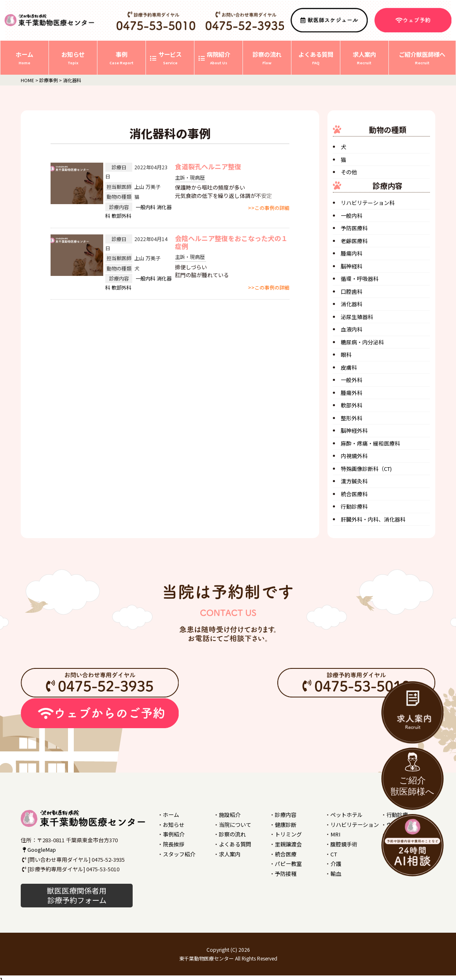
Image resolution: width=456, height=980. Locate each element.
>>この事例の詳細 (269, 208)
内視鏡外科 (354, 456)
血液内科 (352, 329)
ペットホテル (347, 815)
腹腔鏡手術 (344, 844)
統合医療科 (354, 494)
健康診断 (286, 825)
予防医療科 (354, 228)
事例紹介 (174, 834)
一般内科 (146, 207)
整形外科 (352, 418)
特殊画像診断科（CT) (366, 469)
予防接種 (286, 873)
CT (334, 854)
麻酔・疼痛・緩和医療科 (370, 443)
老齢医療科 (354, 241)
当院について (235, 825)
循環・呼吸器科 (360, 279)
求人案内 (230, 854)
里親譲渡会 (288, 844)
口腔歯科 (352, 291)
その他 (349, 172)
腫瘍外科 (352, 393)
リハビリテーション (355, 825)
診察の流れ (232, 834)
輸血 (336, 873)
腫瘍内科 (352, 253)
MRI (335, 834)
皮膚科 (349, 367)
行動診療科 (354, 506)
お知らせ (174, 825)
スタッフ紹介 (179, 854)
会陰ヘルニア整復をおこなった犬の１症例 (231, 242)
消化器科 (352, 304)
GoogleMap (38, 850)
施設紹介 (230, 815)
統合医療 (286, 854)
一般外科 (352, 380)
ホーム (171, 815)
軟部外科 (121, 216)
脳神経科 (352, 266)
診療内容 (286, 815)
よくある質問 (235, 844)
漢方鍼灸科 (354, 481)
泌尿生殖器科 (357, 317)
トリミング (288, 834)
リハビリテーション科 (368, 203)
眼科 (346, 355)
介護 (336, 863)
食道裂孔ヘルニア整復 (208, 166)
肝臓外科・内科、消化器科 (373, 519)
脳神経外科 (354, 430)
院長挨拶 (174, 844)
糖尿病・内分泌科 (362, 342)
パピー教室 (288, 863)
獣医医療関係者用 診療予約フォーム (77, 895)
